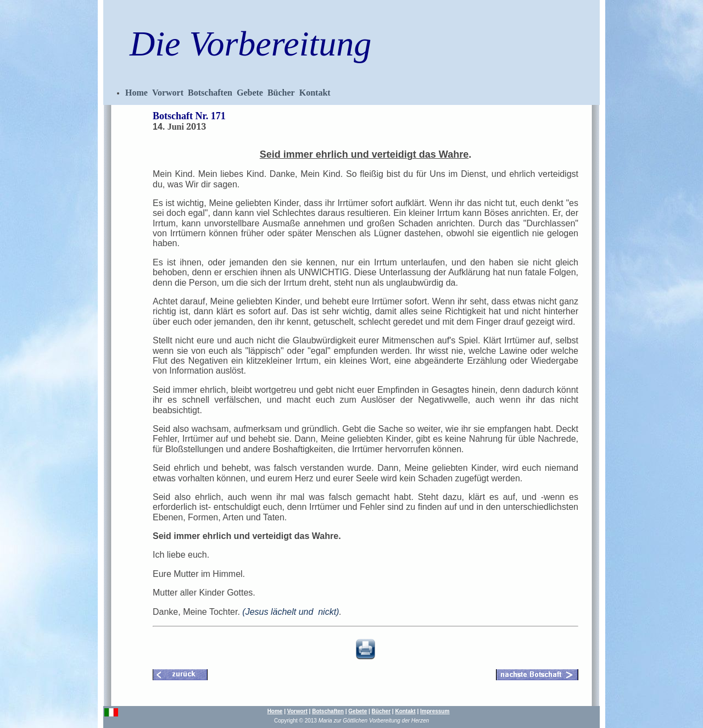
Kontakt (315, 93)
